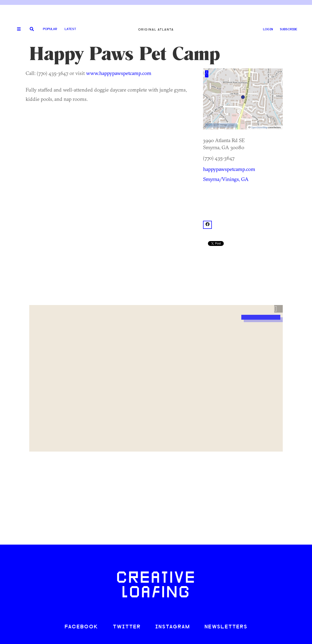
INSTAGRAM (173, 627)
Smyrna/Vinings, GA (226, 179)
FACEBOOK (81, 627)
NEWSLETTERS (226, 627)
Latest (70, 29)
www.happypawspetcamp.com (119, 73)
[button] (278, 309)
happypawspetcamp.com (229, 169)
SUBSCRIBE (289, 29)
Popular (50, 29)
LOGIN (268, 29)
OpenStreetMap (259, 127)
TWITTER (127, 627)
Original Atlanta (156, 29)
